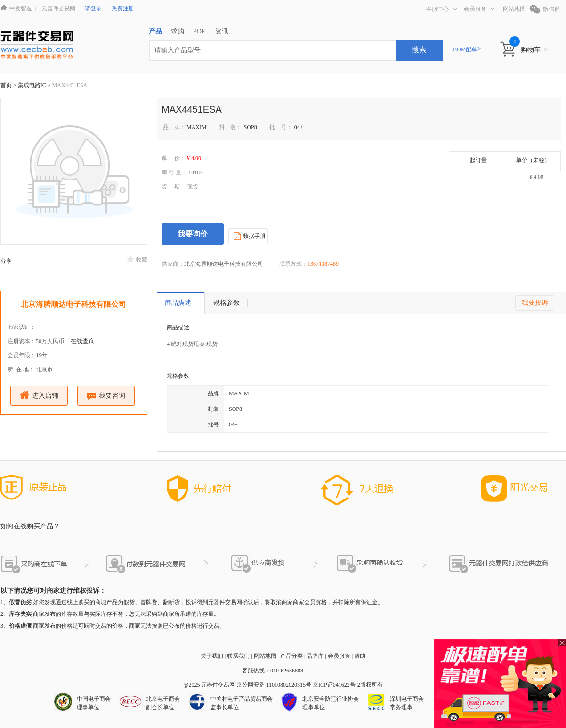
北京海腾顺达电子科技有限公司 (73, 304)
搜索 (419, 50)
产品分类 (291, 656)
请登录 (93, 8)
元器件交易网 (58, 8)
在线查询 (82, 341)
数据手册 (248, 236)
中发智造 (21, 8)
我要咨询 (106, 396)
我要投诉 (535, 303)
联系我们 (238, 656)
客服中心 (441, 9)
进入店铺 (39, 395)
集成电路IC (33, 85)
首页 (6, 85)
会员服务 (479, 9)
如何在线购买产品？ (30, 526)
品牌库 (315, 656)
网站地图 (514, 9)
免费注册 (123, 8)
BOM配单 (467, 49)
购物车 (534, 50)
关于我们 (212, 656)
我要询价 (193, 234)
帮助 (360, 656)
